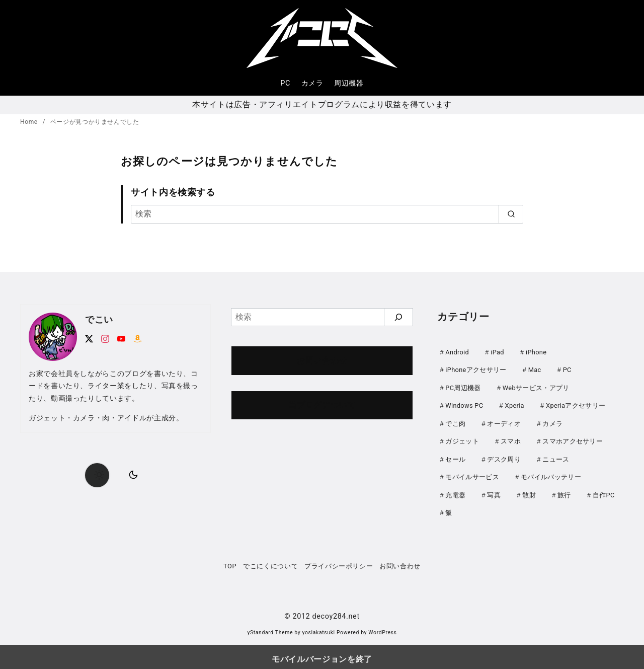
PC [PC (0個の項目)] (567, 369)
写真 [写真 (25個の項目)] (494, 491)
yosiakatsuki (319, 627)
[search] (511, 214)
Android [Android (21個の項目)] (457, 352)
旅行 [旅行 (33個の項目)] (564, 491)
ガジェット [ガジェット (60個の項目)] (462, 439)
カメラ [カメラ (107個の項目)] (552, 422)
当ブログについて (322, 405)
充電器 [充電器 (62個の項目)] (455, 491)
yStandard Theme (270, 627)
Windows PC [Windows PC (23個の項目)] (464, 404)
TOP (230, 561)
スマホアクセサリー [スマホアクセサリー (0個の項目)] (573, 439)
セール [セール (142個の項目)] (455, 456)
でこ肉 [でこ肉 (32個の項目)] (455, 422)
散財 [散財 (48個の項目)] (529, 491)
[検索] (327, 214)
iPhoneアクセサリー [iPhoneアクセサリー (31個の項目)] (476, 369)
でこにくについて (270, 561)
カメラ (312, 83)
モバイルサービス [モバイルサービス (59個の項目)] (472, 473)
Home (30, 122)
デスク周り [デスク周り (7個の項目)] (504, 456)
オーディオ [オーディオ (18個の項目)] (504, 422)
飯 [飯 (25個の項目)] (449, 508)
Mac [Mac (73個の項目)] (535, 369)
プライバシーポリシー (339, 561)
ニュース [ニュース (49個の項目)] (556, 456)
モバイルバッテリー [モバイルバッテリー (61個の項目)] (551, 473)
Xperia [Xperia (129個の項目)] (515, 404)
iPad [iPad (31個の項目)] (497, 352)
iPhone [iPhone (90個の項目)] (536, 352)
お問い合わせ (322, 361)
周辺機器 (349, 83)
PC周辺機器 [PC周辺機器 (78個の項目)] (463, 387)
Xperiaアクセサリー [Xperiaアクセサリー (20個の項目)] (576, 404)
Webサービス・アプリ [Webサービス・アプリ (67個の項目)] (536, 387)
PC (285, 83)
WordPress (382, 627)
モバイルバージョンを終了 (322, 654)
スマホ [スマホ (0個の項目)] (511, 439)
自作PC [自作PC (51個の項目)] (604, 491)
